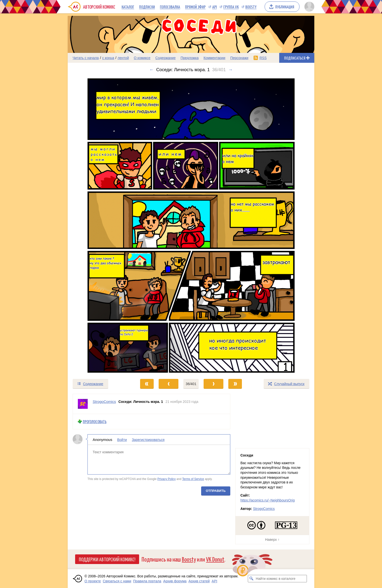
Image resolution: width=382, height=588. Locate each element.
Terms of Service (193, 479)
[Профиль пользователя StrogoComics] (83, 404)
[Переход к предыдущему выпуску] (99, 225)
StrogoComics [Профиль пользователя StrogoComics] (104, 402)
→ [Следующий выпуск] (231, 70)
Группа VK (231, 7)
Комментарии (214, 58)
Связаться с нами (117, 581)
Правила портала (147, 581)
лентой (123, 58)
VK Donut (215, 559)
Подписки (147, 7)
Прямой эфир (195, 7)
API (214, 7)
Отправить (216, 490)
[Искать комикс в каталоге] (252, 579)
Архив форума (175, 581)
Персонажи (239, 58)
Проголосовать (95, 422)
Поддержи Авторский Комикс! (107, 559)
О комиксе (142, 58)
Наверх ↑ (272, 540)
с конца (108, 58)
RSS (263, 58)
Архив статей (199, 581)
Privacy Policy (167, 479)
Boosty (251, 7)
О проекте (93, 581)
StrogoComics (264, 509)
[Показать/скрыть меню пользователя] (308, 7)
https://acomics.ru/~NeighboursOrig (268, 500)
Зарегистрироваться (148, 439)
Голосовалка (170, 7)
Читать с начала (86, 58)
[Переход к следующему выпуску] (191, 225)
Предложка (190, 58)
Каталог (128, 7)
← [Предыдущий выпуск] (151, 70)
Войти (122, 439)
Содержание (166, 58)
